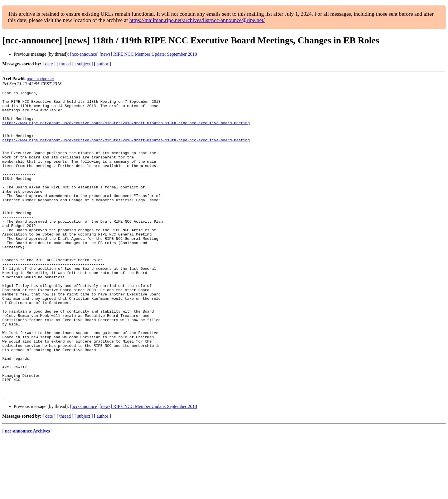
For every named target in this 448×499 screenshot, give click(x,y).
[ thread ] (65, 64)
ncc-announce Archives (27, 492)
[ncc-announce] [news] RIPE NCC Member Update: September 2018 (133, 54)
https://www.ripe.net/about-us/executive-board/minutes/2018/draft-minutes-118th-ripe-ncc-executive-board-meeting (126, 130)
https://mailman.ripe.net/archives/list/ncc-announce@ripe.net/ (197, 20)
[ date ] (49, 64)
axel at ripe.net (40, 79)
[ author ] (103, 64)
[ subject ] (84, 64)
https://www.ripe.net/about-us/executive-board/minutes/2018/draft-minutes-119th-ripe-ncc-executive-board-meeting (126, 150)
